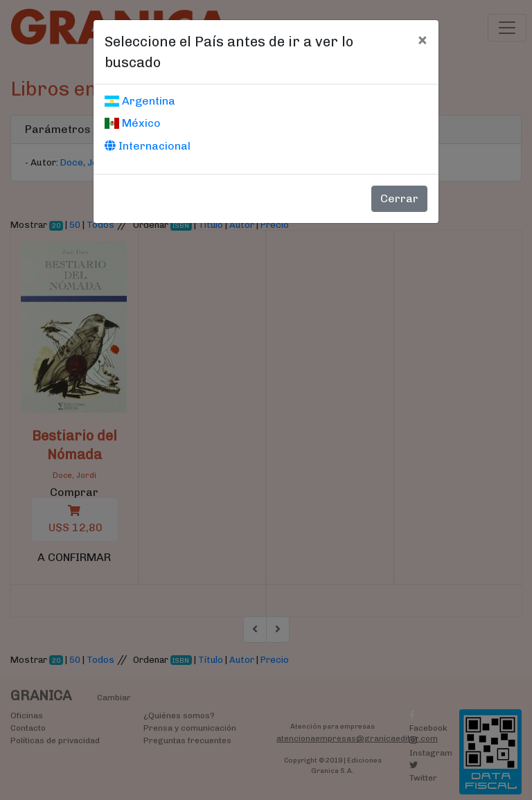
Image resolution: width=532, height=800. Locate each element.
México (133, 123)
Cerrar (399, 198)
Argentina (140, 101)
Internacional (148, 146)
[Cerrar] (422, 39)
